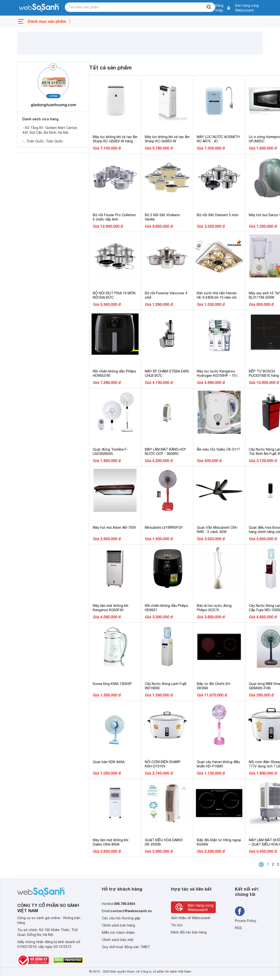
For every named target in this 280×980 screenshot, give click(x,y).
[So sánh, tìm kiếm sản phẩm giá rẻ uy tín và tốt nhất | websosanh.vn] (39, 8)
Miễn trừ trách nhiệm (118, 933)
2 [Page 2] (273, 864)
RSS (238, 928)
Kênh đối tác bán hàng (189, 932)
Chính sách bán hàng (118, 925)
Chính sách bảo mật (118, 940)
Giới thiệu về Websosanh (191, 918)
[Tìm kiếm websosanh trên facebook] (240, 911)
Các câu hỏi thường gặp (121, 918)
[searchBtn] (209, 7)
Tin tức (177, 925)
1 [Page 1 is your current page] (268, 864)
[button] (261, 864)
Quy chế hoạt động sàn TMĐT (126, 947)
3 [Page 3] (278, 864)
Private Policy (246, 921)
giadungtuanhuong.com (53, 105)
